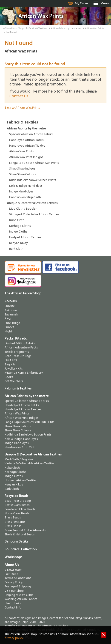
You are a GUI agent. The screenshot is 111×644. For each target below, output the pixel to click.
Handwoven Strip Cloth (25, 197)
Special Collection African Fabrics (31, 134)
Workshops (14, 557)
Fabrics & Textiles (38, 28)
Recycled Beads (17, 496)
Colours (11, 301)
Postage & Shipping (18, 586)
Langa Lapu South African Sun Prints (34, 163)
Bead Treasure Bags (18, 356)
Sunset (9, 327)
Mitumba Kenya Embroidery (24, 373)
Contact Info (13, 607)
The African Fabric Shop (23, 293)
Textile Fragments (17, 352)
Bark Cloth (16, 249)
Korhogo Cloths (20, 226)
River (8, 319)
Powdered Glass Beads (20, 509)
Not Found (11, 32)
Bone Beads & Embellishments (25, 530)
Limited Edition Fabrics (20, 343)
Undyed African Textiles (25, 237)
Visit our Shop (14, 591)
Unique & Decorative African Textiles (32, 203)
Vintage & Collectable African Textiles (34, 214)
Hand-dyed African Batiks (26, 140)
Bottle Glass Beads (17, 505)
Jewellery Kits (14, 369)
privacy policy (14, 638)
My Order (82, 3)
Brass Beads (13, 517)
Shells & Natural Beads (20, 534)
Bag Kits (10, 364)
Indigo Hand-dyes (21, 191)
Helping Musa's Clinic (19, 595)
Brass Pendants (15, 522)
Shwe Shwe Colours (23, 174)
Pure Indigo (12, 323)
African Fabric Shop (13, 28)
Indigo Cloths (18, 232)
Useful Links (13, 603)
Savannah (11, 314)
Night (8, 331)
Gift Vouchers (14, 381)
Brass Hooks (13, 526)
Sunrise (10, 306)
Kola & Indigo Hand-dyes (26, 186)
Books (9, 377)
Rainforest (12, 310)
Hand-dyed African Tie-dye (27, 146)
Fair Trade (11, 574)
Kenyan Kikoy (18, 243)
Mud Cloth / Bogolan (23, 209)
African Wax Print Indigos (26, 157)
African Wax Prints (95, 28)
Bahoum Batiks (16, 541)
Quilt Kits (11, 360)
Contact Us (19, 96)
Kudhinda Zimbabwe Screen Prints (33, 180)
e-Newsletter (13, 570)
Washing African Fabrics (21, 599)
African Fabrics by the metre (66, 28)
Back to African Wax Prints (22, 108)
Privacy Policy (14, 582)
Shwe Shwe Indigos (22, 169)
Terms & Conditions (18, 578)
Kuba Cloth (17, 220)
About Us (12, 565)
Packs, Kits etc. (16, 338)
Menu (105, 3)
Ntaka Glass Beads (17, 513)
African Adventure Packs (21, 347)
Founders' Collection (21, 549)
